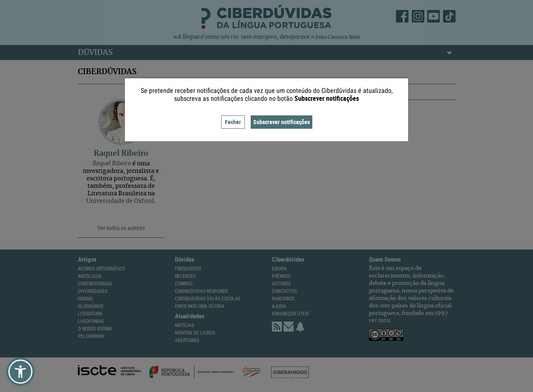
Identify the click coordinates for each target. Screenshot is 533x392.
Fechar (233, 122)
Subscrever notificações (281, 122)
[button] (20, 372)
